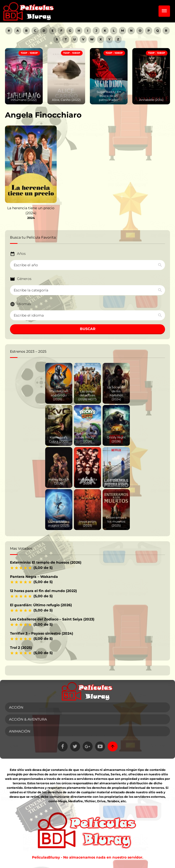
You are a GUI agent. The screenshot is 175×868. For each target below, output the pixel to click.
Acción (16, 707)
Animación (20, 731)
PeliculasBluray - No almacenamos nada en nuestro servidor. (88, 857)
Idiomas (24, 304)
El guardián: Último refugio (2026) (41, 605)
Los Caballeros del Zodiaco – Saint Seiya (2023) (52, 619)
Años (21, 254)
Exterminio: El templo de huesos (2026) (46, 562)
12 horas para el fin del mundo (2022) (43, 591)
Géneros (24, 279)
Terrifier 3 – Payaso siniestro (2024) (42, 633)
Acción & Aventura (28, 719)
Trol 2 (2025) (21, 648)
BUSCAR (88, 329)
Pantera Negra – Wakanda (34, 577)
